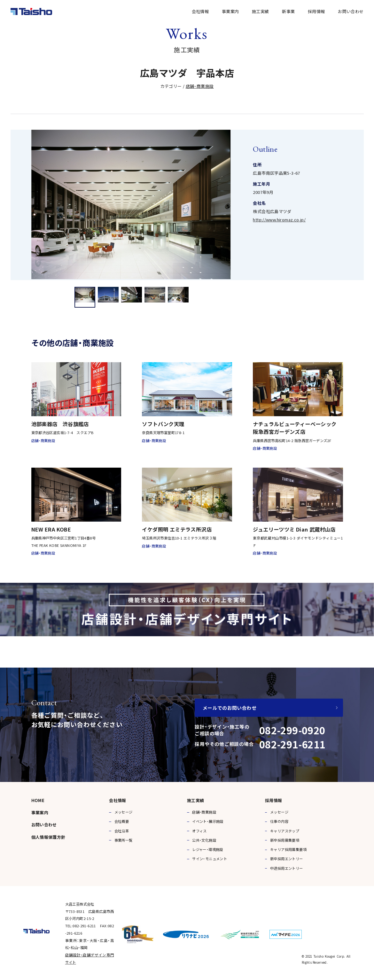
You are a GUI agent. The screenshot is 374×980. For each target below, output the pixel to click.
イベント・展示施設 (208, 821)
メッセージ (124, 812)
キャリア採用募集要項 (288, 849)
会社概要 (122, 821)
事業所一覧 (124, 840)
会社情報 (200, 11)
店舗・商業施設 (200, 86)
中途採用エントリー (287, 868)
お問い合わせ (351, 11)
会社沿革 (122, 831)
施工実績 (261, 11)
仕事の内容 (279, 821)
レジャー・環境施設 (208, 849)
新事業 (288, 11)
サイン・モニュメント (210, 859)
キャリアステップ (285, 831)
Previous (19, 204)
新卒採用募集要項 (285, 840)
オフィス (199, 831)
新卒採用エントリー (287, 859)
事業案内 (230, 11)
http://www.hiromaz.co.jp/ (279, 220)
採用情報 (316, 11)
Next (355, 204)
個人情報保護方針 (48, 837)
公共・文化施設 (204, 840)
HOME (38, 800)
